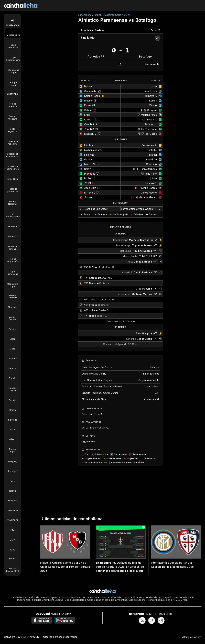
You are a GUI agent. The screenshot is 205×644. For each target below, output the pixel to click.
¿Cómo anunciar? (191, 637)
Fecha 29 (156, 30)
